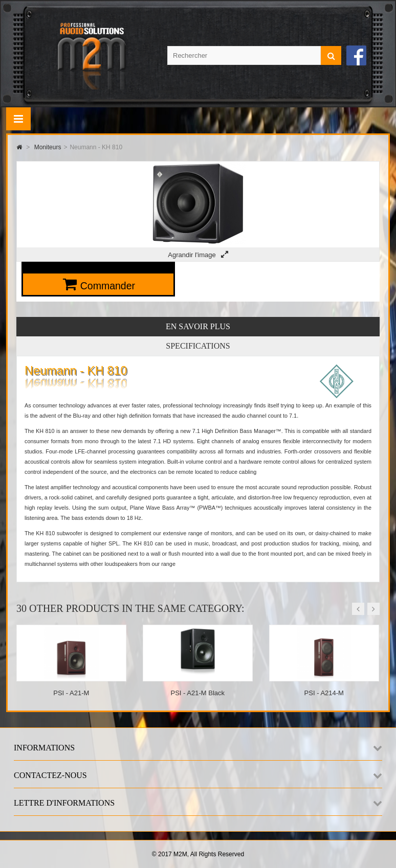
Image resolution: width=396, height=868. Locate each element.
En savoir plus (198, 326)
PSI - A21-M (71, 693)
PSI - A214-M (324, 693)
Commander (108, 286)
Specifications (198, 346)
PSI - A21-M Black (198, 693)
